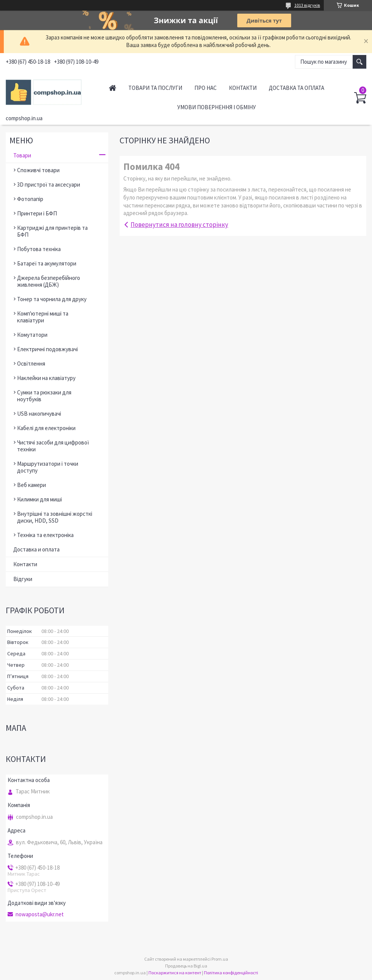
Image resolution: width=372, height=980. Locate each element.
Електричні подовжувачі (47, 349)
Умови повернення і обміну (217, 107)
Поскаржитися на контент (175, 973)
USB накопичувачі (39, 414)
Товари (22, 155)
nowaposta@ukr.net (40, 914)
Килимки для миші (39, 499)
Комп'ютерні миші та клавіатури (43, 317)
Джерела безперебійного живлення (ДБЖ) (49, 281)
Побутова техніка (39, 249)
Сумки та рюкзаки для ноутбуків (44, 396)
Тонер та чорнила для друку (52, 299)
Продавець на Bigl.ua (186, 966)
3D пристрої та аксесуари (49, 185)
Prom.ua (220, 959)
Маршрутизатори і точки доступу (48, 467)
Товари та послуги (155, 88)
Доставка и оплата (36, 549)
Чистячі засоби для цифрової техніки (53, 446)
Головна (113, 88)
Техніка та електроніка (45, 535)
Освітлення (31, 364)
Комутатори (32, 335)
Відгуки (23, 579)
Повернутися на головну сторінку (179, 225)
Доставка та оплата (296, 88)
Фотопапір (30, 199)
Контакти (243, 88)
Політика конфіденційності (231, 973)
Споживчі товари (38, 170)
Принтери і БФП (37, 213)
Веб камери (32, 485)
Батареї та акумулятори (47, 263)
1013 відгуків (307, 5)
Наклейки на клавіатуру (46, 378)
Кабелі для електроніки (46, 428)
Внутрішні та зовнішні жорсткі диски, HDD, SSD (55, 517)
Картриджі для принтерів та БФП (52, 231)
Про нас (206, 88)
